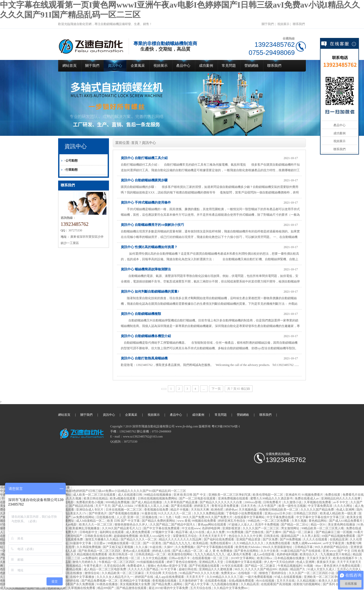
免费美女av (229, 573)
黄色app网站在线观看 (212, 525)
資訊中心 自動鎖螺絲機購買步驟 (144, 180)
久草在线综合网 (115, 566)
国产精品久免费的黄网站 (159, 521)
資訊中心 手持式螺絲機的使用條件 (146, 202)
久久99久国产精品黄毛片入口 (122, 528)
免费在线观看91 (221, 543)
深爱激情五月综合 (185, 536)
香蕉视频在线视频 (165, 581)
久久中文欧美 (270, 551)
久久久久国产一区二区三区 (261, 528)
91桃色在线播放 (108, 584)
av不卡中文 (341, 502)
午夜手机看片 (93, 566)
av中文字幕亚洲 (334, 543)
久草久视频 (299, 521)
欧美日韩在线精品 (96, 498)
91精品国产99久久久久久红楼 (200, 573)
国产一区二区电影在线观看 (198, 498)
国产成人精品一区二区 (188, 551)
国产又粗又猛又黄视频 (118, 547)
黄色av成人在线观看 (137, 551)
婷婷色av (231, 510)
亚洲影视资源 (232, 528)
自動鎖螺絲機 (147, 442)
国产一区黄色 (153, 543)
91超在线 (156, 547)
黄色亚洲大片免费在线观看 (342, 566)
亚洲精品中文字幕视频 (135, 581)
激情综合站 (92, 573)
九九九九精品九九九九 (210, 554)
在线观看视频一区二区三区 (211, 558)
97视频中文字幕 (163, 532)
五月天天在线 (286, 581)
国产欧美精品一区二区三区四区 (100, 551)
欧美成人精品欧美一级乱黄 (339, 513)
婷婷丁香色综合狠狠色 (182, 562)
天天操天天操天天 (319, 558)
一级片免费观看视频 (259, 577)
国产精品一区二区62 (295, 525)
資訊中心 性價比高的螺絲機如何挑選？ (149, 247)
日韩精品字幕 (304, 547)
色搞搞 (284, 569)
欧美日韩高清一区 (122, 554)
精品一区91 (319, 525)
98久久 (239, 569)
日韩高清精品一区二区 (151, 554)
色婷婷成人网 (57, 588)
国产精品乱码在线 (82, 506)
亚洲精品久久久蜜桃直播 (216, 569)
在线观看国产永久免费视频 (76, 584)
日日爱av (100, 543)
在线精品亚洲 (339, 539)
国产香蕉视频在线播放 (124, 513)
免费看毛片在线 (353, 495)
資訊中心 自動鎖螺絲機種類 (141, 314)
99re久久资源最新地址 (278, 547)
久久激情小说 (293, 502)
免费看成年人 (137, 566)
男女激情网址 (291, 528)
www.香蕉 (184, 521)
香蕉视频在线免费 (157, 510)
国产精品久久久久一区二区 (139, 539)
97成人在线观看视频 (288, 577)
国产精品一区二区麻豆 (299, 532)
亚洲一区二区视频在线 (143, 517)
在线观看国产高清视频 (276, 584)
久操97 (169, 547)
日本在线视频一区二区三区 (124, 510)
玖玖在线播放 (73, 573)
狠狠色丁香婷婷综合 (273, 573)
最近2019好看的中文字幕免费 (169, 588)
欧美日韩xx (265, 558)
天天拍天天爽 (200, 510)
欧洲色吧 (218, 510)
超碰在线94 (107, 558)
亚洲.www (329, 551)
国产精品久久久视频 (68, 498)
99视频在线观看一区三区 (124, 543)
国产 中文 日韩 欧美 (351, 551)
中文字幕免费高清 (320, 506)
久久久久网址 (344, 506)
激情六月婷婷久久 (85, 562)
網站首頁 (70, 66)
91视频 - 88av (313, 566)
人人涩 (121, 517)
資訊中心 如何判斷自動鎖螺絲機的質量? (150, 291)
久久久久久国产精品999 (261, 569)
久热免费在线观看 (278, 543)
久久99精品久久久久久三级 (225, 577)
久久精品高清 (250, 584)
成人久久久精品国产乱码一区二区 (23, 588)
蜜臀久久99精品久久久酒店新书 (272, 498)
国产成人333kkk (123, 506)
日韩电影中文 (89, 532)
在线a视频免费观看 (242, 581)
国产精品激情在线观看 (132, 588)
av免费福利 (90, 558)
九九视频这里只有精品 (336, 554)
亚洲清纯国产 (73, 536)
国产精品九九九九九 (177, 543)
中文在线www (191, 528)
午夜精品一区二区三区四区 (117, 562)
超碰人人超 (69, 551)
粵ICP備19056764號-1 (226, 426)
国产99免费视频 (291, 539)
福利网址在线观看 (112, 532)
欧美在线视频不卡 (346, 558)
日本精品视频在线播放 (290, 558)
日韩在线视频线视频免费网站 (158, 498)
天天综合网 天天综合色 (162, 573)
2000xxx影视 (253, 502)
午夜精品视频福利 (290, 566)
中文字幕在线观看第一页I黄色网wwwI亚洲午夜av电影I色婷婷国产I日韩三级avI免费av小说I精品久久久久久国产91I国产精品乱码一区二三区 (93, 491)
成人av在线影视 (264, 554)
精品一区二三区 (70, 558)
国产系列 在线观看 (336, 584)
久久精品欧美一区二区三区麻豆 (123, 573)
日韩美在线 (272, 536)
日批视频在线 (106, 517)
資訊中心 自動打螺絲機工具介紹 (144, 158)
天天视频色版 (248, 510)
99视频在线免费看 (204, 521)
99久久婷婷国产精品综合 (332, 547)
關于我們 (268, 24)
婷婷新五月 (202, 506)
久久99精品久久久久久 (249, 543)
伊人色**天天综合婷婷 (279, 562)
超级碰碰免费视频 (126, 536)
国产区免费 (271, 539)
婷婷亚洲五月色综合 (232, 521)
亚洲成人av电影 (67, 525)
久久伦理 (69, 547)
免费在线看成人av (307, 498)
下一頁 (216, 389)
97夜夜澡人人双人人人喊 (152, 506)
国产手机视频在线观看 (205, 566)
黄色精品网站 (318, 521)
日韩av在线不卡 (180, 558)
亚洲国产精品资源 (249, 539)
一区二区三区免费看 (276, 521)
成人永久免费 (216, 532)
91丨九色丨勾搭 (170, 517)
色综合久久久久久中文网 (246, 536)
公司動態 (72, 161)
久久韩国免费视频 (89, 547)
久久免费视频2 (185, 547)
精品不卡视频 (180, 510)
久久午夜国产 (268, 506)
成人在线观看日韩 (130, 495)
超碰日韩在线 (188, 569)
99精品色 (254, 521)
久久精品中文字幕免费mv (231, 588)
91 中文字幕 (169, 569)
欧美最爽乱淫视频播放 (85, 528)
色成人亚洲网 (346, 510)
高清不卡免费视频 (267, 525)
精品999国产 (106, 588)
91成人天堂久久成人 (321, 569)
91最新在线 (149, 513)
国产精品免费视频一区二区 (100, 581)
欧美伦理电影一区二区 (268, 495)
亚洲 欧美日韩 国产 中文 (190, 495)
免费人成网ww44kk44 (307, 543)
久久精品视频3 (307, 581)
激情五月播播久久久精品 (102, 539)
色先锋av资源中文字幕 (172, 566)
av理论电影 (67, 502)
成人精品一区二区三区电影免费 (105, 569)
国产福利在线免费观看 (219, 539)
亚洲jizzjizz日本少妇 (278, 513)
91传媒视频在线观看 (151, 562)
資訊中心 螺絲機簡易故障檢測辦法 (146, 269)
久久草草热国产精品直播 (181, 502)
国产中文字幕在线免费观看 (162, 528)
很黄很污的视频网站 (307, 584)
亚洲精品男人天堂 (211, 562)
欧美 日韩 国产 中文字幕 (124, 521)
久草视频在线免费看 (318, 502)
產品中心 (183, 66)
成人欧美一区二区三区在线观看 (95, 495)
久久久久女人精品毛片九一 (115, 577)
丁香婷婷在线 (70, 581)
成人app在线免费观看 (170, 577)
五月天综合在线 (201, 588)
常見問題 (229, 66)
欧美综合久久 (309, 554)
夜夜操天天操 (326, 562)
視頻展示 (283, 24)
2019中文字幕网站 (243, 558)
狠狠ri (152, 566)
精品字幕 (182, 532)
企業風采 (138, 66)
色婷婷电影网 (211, 528)
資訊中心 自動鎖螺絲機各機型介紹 (146, 336)
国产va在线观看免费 (70, 539)
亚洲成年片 (293, 495)
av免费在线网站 (84, 517)
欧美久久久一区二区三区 (96, 525)
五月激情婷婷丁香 (191, 581)
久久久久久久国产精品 (144, 569)
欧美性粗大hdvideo (248, 547)
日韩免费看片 (273, 502)
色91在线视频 (266, 581)
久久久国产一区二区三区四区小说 (312, 573)
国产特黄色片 (98, 513)
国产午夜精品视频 (70, 569)
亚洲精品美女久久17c (73, 513)
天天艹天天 (103, 506)
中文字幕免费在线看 (281, 517)
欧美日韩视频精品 (70, 566)
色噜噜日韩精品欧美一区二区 (279, 510)
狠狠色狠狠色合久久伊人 (132, 525)
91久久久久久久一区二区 (175, 513)
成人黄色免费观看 (138, 532)
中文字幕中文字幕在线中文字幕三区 (321, 517)
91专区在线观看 (233, 566)
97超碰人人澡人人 (241, 525)
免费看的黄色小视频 (90, 502)
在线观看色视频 (216, 581)
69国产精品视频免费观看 (339, 536)
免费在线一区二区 (129, 558)
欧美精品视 (201, 543)
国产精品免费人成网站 (168, 584)
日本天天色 (249, 506)
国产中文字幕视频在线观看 (215, 547)
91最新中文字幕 (81, 543)
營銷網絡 (252, 66)
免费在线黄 (333, 495)
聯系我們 (299, 24)
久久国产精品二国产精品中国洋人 (173, 525)
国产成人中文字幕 (197, 584)
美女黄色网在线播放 (342, 525)
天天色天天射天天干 (213, 536)
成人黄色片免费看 (240, 554)
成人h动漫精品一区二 (91, 521)
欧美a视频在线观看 (123, 498)
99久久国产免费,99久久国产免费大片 (208, 517)
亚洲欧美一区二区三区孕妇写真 (230, 495)
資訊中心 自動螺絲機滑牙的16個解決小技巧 (152, 225)
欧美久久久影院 (330, 581)
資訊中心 (115, 66)
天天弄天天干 (196, 577)
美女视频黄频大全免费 (135, 584)
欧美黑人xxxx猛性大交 (156, 536)
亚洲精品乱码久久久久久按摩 (341, 498)
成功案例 (206, 66)
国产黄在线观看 (182, 506)
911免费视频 (235, 532)
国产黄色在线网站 (247, 551)
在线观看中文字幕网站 (250, 517)
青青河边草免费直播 (225, 506)
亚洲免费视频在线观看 (233, 498)
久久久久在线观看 (316, 539)
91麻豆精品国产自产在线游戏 (301, 551)
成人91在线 (197, 532)
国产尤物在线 (255, 532)
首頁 (135, 143)
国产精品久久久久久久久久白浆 (221, 502)
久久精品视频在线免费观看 (89, 554)
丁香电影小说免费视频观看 (245, 513)
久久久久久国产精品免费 (318, 510)
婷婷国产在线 (144, 577)
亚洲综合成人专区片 (90, 510)
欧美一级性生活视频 (293, 506)
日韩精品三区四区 (306, 513)
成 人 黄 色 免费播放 (219, 551)
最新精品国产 (291, 536)
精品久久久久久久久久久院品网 (181, 539)
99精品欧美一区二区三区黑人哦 (323, 528)
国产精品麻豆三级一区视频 (334, 532)
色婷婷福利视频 (288, 554)
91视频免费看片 (313, 495)
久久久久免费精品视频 (209, 513)
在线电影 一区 (248, 573)
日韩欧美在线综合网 (98, 536)
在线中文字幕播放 (83, 577)
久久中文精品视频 (155, 558)
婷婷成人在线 (162, 551)
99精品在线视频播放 (158, 495)
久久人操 (142, 547)
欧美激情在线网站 (181, 554)
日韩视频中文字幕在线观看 (244, 562)
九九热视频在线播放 (225, 584)
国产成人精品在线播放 (147, 502)
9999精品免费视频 (118, 502)
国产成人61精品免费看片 (346, 521)
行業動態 (72, 170)
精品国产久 (298, 569)
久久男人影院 (311, 536)
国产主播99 (274, 532)
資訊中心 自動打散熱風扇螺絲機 (144, 358)
